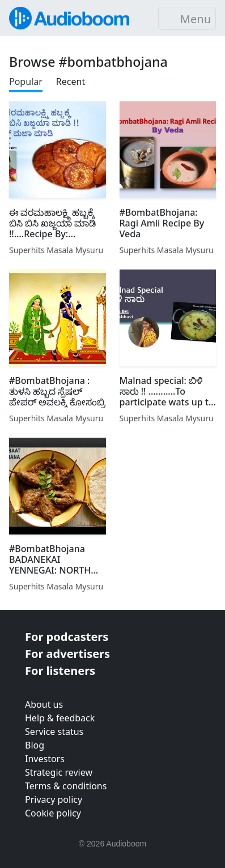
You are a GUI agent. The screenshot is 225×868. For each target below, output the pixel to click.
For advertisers (67, 654)
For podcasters (67, 637)
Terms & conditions (66, 786)
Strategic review (59, 772)
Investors (45, 759)
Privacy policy (54, 799)
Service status (54, 732)
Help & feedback (60, 718)
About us (44, 704)
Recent (71, 82)
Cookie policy (53, 813)
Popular (26, 82)
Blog (35, 745)
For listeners (60, 671)
